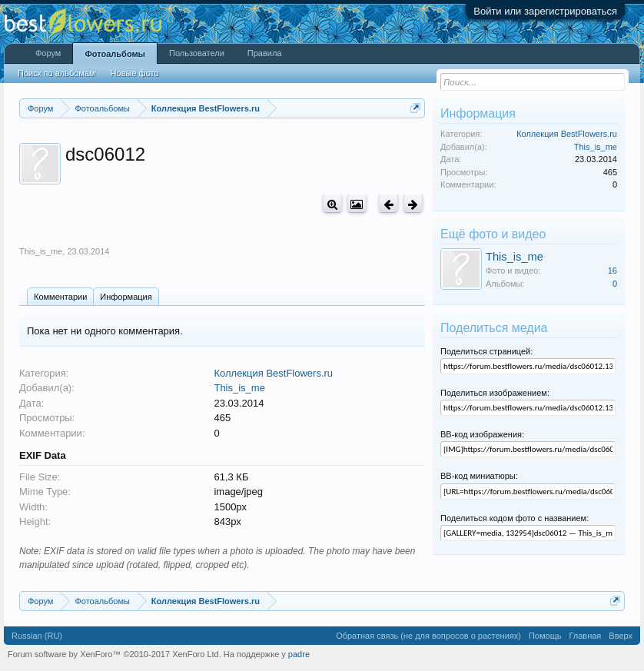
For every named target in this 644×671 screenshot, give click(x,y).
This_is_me (41, 251)
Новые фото (135, 73)
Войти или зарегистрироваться (545, 11)
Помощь (545, 636)
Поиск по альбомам (56, 73)
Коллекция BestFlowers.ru (273, 373)
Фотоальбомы (115, 54)
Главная (585, 636)
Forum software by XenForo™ (115, 654)
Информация (126, 297)
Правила (265, 53)
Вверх (621, 636)
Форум (48, 53)
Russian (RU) (37, 636)
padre (299, 654)
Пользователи (197, 53)
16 (612, 271)
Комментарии (60, 297)
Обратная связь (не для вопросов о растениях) (428, 636)
